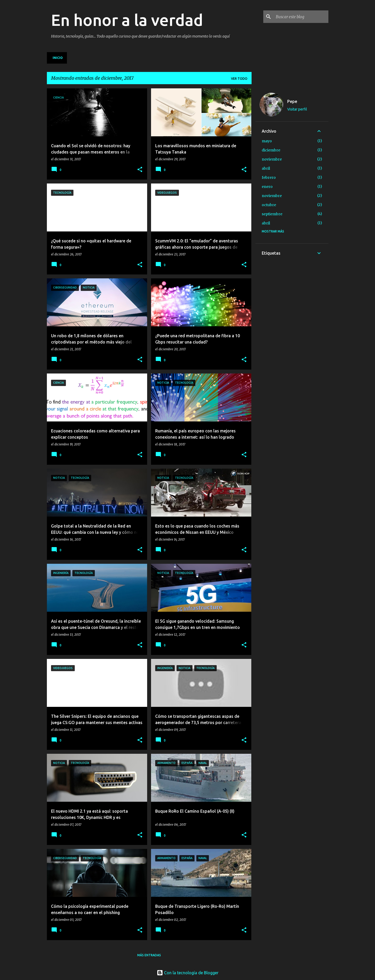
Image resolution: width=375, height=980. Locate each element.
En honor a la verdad (127, 20)
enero (267, 187)
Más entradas (149, 955)
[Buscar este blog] (301, 17)
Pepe (292, 101)
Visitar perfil (297, 109)
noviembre (272, 159)
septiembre (272, 214)
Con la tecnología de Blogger (188, 973)
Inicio (58, 58)
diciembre (271, 150)
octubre (269, 205)
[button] (140, 170)
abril (266, 168)
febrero (269, 177)
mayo (267, 141)
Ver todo (239, 79)
